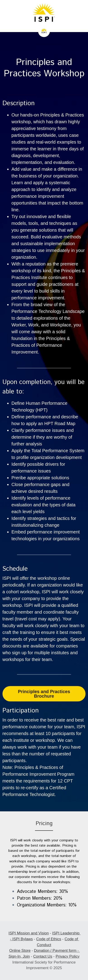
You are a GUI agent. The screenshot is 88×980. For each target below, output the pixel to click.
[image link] (44, 14)
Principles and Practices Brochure (44, 694)
